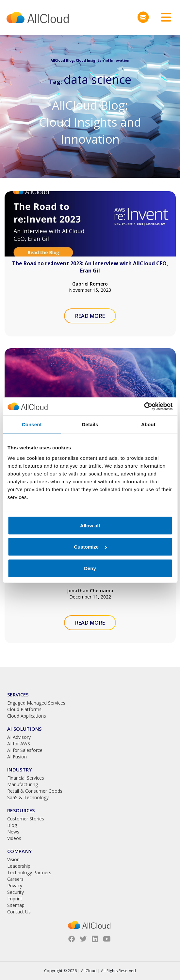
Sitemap (16, 905)
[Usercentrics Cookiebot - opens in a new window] (144, 406)
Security (16, 892)
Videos (14, 838)
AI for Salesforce (25, 750)
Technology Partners (29, 872)
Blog (12, 825)
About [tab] (148, 424)
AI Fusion (17, 757)
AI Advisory (19, 737)
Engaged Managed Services (36, 703)
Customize (90, 547)
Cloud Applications (27, 716)
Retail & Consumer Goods (35, 791)
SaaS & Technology (28, 797)
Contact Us (19, 912)
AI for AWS (19, 744)
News (13, 832)
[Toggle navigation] (164, 17)
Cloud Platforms (24, 709)
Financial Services (26, 778)
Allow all (90, 525)
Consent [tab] (32, 424)
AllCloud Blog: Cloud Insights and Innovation (90, 122)
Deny (90, 568)
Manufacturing (23, 784)
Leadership (19, 866)
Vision (13, 859)
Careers (15, 879)
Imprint (15, 899)
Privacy (15, 886)
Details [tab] (90, 424)
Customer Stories (26, 819)
